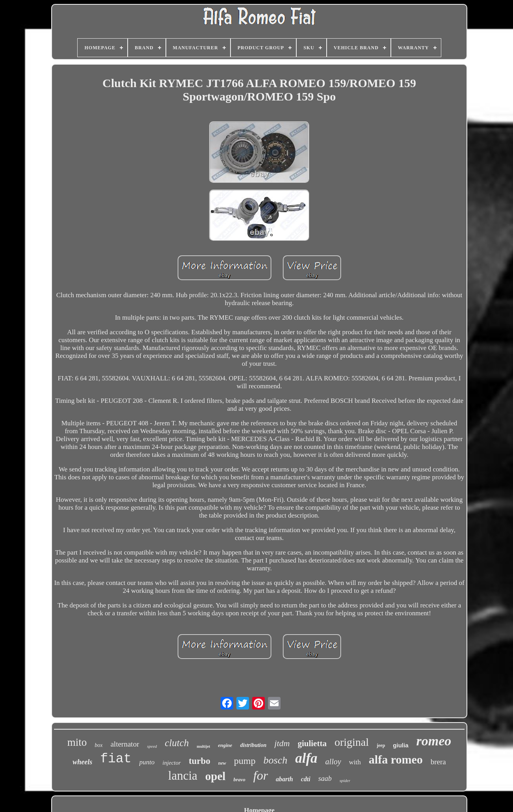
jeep (381, 745)
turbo (200, 761)
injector (172, 763)
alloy (333, 762)
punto (147, 762)
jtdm (282, 743)
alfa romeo (396, 759)
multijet (203, 746)
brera (438, 762)
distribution (253, 745)
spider (345, 780)
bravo (239, 779)
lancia (183, 776)
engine (225, 745)
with (355, 762)
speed (152, 746)
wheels (82, 762)
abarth (284, 779)
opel (216, 776)
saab (325, 778)
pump (245, 761)
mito (77, 742)
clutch (177, 743)
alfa (306, 758)
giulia (401, 745)
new (222, 763)
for (261, 775)
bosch (276, 760)
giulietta (312, 743)
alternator (125, 744)
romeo (434, 741)
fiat (116, 759)
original (352, 742)
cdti (306, 779)
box (99, 745)
